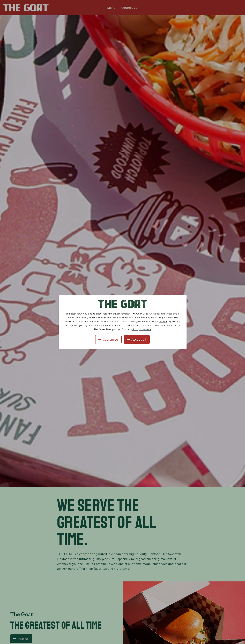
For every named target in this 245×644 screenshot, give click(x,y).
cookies (117, 318)
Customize (110, 339)
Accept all (139, 339)
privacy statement (141, 329)
